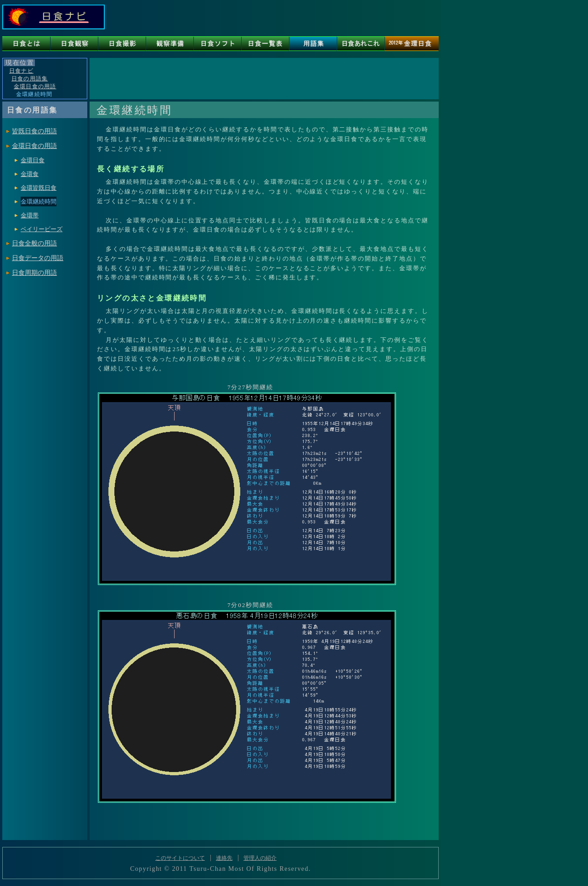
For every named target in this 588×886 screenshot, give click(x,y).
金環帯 (30, 215)
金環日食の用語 (35, 86)
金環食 (30, 174)
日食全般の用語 (34, 243)
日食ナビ (21, 71)
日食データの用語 (38, 258)
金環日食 (33, 160)
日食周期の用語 (34, 273)
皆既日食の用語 (34, 131)
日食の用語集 (30, 79)
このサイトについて (180, 858)
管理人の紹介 (260, 858)
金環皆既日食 (39, 188)
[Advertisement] (264, 79)
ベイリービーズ (42, 229)
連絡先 (224, 858)
